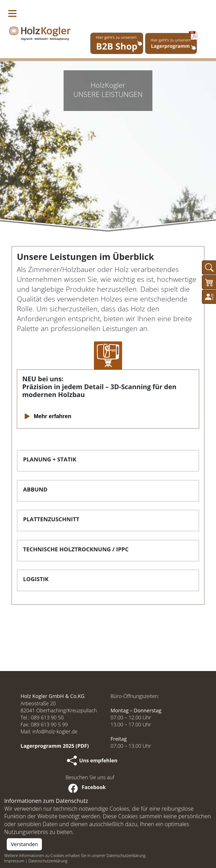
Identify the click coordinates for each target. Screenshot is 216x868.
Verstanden (24, 844)
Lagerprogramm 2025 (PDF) (55, 746)
